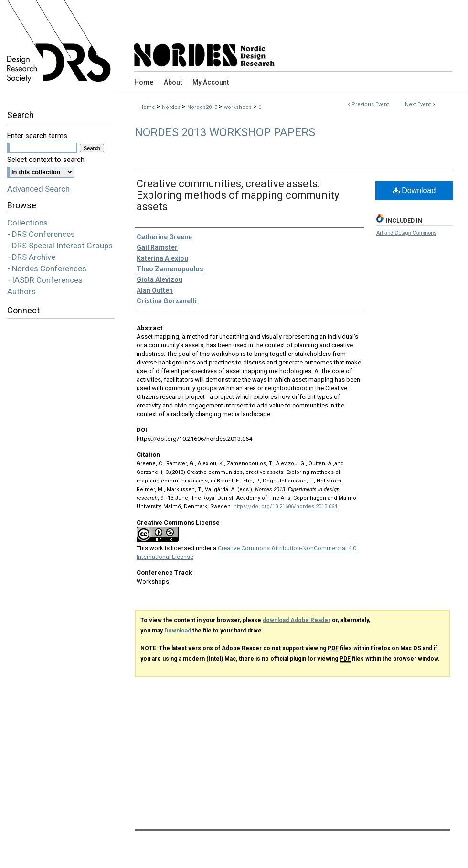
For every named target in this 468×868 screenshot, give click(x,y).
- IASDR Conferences (45, 280)
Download (414, 190)
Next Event (418, 104)
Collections (27, 223)
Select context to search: (47, 160)
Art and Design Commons (406, 233)
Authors (21, 291)
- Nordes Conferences (47, 268)
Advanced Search (38, 189)
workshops (239, 107)
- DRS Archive (31, 257)
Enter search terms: (38, 136)
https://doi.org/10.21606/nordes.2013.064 (285, 507)
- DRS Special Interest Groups (60, 246)
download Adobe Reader (297, 620)
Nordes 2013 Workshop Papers (225, 132)
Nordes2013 (203, 107)
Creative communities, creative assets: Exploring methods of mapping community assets (238, 195)
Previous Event (370, 104)
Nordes (172, 107)
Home (147, 107)
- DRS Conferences (41, 234)
